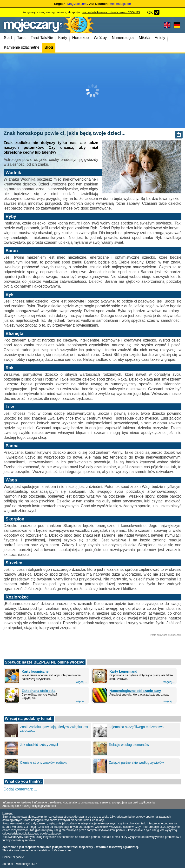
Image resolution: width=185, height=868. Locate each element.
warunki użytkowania (142, 802)
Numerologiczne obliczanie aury (135, 691)
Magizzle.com (77, 4)
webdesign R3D (26, 864)
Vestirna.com (62, 850)
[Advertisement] (92, 91)
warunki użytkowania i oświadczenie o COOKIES (111, 12)
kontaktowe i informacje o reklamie (39, 802)
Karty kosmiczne (35, 671)
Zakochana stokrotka (39, 691)
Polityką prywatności (43, 806)
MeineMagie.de (120, 4)
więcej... (81, 682)
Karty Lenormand (123, 671)
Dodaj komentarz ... (20, 789)
